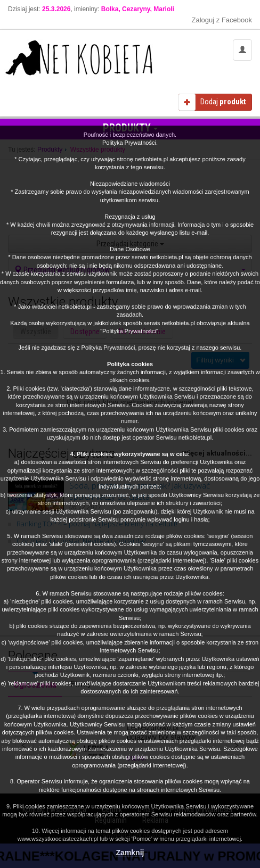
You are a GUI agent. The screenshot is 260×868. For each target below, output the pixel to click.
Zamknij (130, 853)
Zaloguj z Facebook (222, 20)
